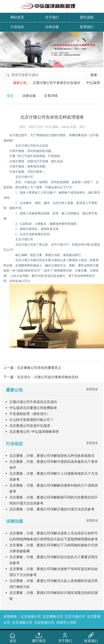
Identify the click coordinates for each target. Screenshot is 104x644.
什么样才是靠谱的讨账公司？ (31, 420)
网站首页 (17, 17)
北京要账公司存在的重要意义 (39, 368)
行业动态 (17, 27)
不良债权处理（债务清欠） (30, 414)
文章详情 (51, 96)
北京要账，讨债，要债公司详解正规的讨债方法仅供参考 (52, 509)
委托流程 (87, 17)
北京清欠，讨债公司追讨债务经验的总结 (48, 377)
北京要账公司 (53, 616)
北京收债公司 (44, 622)
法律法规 (52, 27)
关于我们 (52, 17)
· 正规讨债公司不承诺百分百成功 (61, 83)
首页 (10, 96)
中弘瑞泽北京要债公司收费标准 (33, 408)
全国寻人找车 (66, 622)
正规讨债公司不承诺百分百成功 (33, 402)
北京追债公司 (31, 616)
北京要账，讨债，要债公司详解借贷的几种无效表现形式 (52, 456)
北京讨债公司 (75, 616)
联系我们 (87, 27)
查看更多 (92, 389)
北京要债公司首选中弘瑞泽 (30, 426)
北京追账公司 (22, 622)
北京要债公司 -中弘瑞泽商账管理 (34, 432)
